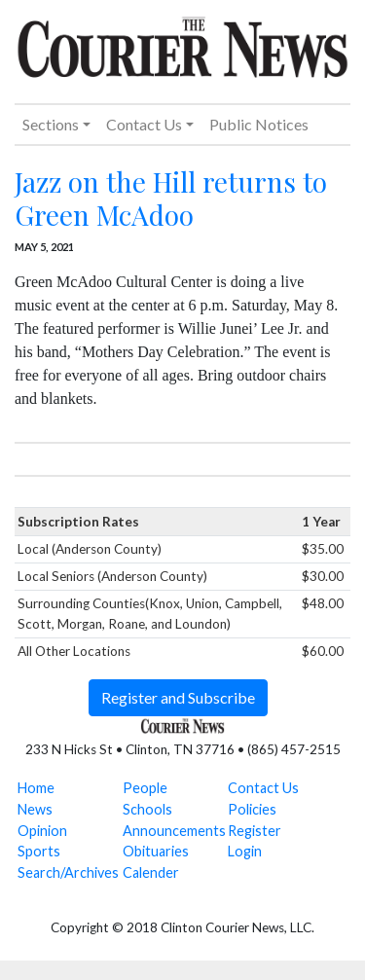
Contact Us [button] (144, 124)
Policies (252, 809)
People (145, 788)
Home (36, 788)
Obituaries (156, 851)
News (35, 809)
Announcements (174, 831)
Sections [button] (51, 124)
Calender (151, 872)
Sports (39, 851)
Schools (147, 809)
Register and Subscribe (178, 697)
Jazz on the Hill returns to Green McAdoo (171, 198)
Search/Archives (68, 872)
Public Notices (259, 124)
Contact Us (263, 788)
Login (245, 851)
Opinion (42, 831)
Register (255, 831)
